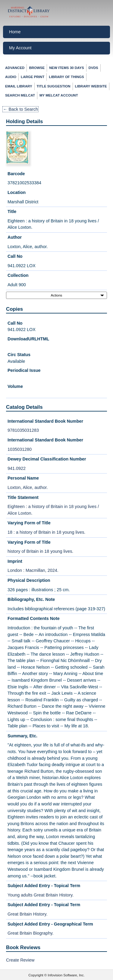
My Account (20, 48)
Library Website (91, 86)
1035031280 (20, 449)
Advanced (15, 68)
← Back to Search (20, 109)
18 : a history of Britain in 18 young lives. (46, 532)
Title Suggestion (54, 86)
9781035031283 (23, 430)
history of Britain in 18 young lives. (40, 551)
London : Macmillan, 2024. (33, 570)
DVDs (93, 68)
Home (15, 32)
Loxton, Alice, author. (28, 487)
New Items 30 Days (66, 68)
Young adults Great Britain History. (41, 895)
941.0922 (17, 468)
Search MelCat (20, 95)
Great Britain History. (27, 914)
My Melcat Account (59, 95)
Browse (37, 68)
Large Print (33, 77)
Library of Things (66, 77)
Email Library (19, 86)
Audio (11, 77)
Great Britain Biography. (31, 933)
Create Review (20, 960)
